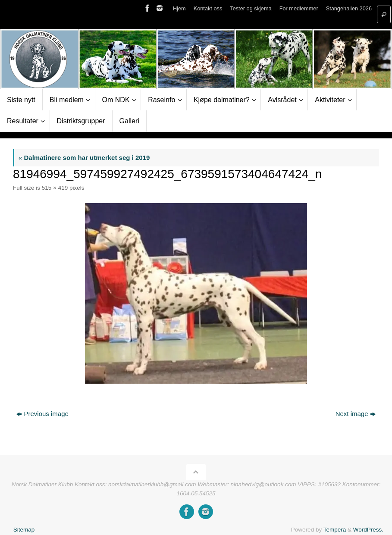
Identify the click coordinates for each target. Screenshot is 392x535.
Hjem (179, 8)
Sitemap (24, 530)
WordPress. (368, 530)
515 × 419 (55, 188)
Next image (356, 414)
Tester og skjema (251, 8)
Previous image (42, 414)
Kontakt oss (208, 8)
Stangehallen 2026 (349, 8)
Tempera (335, 530)
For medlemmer (299, 8)
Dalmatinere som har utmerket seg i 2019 (84, 158)
